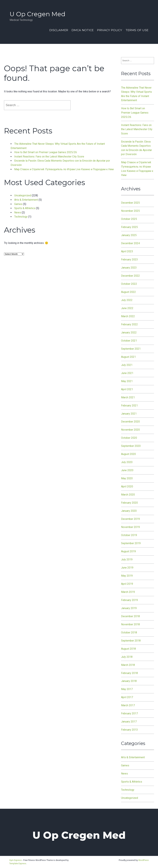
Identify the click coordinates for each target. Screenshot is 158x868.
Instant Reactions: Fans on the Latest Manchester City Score (49, 157)
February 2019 (129, 600)
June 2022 (127, 308)
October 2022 (129, 284)
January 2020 (129, 511)
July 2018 (127, 657)
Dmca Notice (83, 30)
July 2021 (127, 365)
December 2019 (130, 519)
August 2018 (128, 649)
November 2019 (130, 527)
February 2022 (129, 324)
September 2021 (131, 349)
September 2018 (131, 641)
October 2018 (129, 632)
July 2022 (127, 300)
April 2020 (127, 486)
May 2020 (127, 478)
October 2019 (129, 535)
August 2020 (128, 454)
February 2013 (129, 730)
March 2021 (128, 397)
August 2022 (128, 292)
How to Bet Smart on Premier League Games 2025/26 (46, 152)
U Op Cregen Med (37, 14)
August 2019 (128, 551)
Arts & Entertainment (26, 200)
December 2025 (130, 203)
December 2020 (130, 422)
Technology (21, 217)
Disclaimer (59, 30)
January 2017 (129, 722)
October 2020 (129, 438)
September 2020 (131, 446)
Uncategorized (23, 195)
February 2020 (129, 503)
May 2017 (127, 689)
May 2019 (127, 576)
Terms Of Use (137, 30)
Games (18, 204)
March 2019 (128, 592)
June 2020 (127, 470)
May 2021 (127, 381)
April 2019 (127, 584)
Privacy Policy (109, 30)
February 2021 (129, 406)
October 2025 (129, 219)
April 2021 (127, 389)
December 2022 (130, 276)
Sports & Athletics (25, 208)
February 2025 (129, 227)
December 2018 (130, 616)
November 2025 (130, 211)
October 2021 (129, 341)
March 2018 (128, 665)
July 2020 (127, 462)
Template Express (18, 863)
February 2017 (129, 713)
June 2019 (127, 568)
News (18, 212)
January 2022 (129, 333)
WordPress (144, 860)
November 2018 (130, 624)
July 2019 (127, 559)
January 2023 (129, 268)
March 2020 (128, 495)
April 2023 (127, 251)
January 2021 (129, 414)
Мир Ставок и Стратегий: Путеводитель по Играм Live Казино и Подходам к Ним (64, 169)
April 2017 (127, 697)
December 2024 (130, 243)
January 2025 (129, 235)
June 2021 (127, 373)
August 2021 (128, 357)
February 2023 (129, 260)
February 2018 (129, 673)
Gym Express (15, 860)
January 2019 (129, 608)
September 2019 (131, 543)
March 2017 (128, 705)
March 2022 (128, 316)
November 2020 (130, 430)
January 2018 (129, 681)
